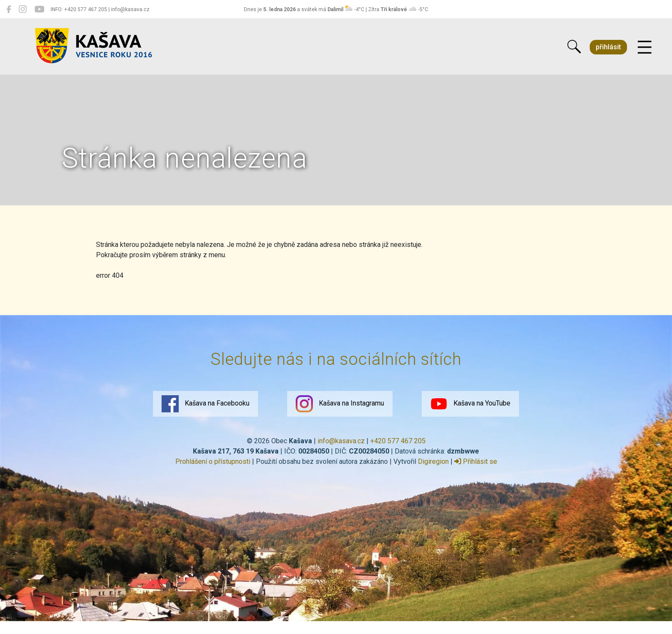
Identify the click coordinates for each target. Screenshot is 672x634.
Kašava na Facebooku (205, 404)
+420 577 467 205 (398, 441)
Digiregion (433, 461)
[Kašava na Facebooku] (9, 9)
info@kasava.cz (341, 441)
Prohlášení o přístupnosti (213, 461)
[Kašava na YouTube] (39, 9)
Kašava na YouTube (470, 404)
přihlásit (608, 47)
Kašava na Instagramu (340, 404)
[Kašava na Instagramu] (23, 9)
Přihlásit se (476, 461)
